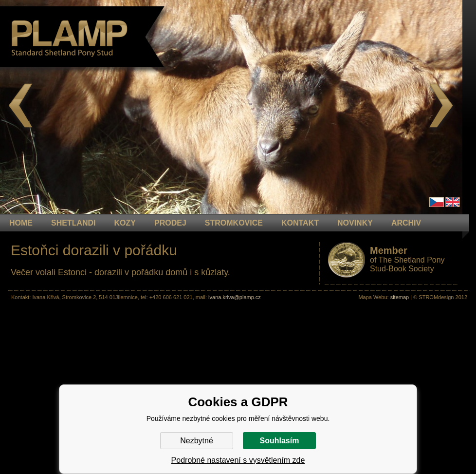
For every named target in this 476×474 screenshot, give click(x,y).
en (453, 202)
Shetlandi (73, 223)
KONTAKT (300, 223)
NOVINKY (355, 223)
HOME (21, 223)
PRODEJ (170, 223)
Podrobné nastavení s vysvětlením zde (238, 460)
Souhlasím (280, 441)
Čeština (437, 202)
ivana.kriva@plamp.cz (235, 297)
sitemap (400, 297)
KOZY (125, 223)
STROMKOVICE (234, 223)
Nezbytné (197, 441)
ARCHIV (406, 223)
